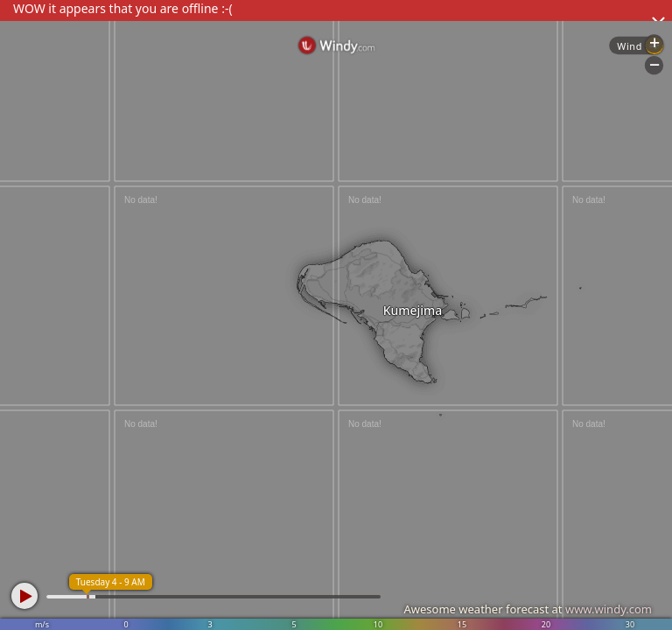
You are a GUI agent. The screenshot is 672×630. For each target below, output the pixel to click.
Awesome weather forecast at (528, 609)
